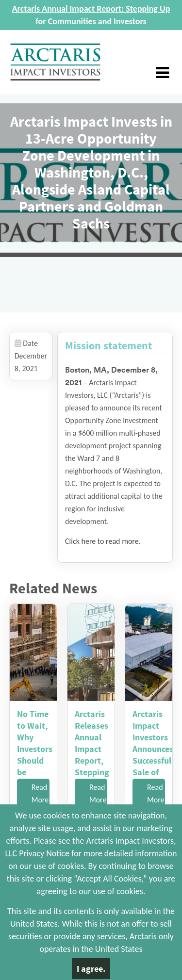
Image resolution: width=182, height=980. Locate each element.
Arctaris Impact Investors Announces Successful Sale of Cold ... (153, 749)
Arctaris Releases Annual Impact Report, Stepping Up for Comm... (92, 755)
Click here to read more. (103, 541)
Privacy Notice (44, 853)
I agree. (91, 969)
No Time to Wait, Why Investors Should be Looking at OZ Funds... (35, 760)
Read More (40, 793)
